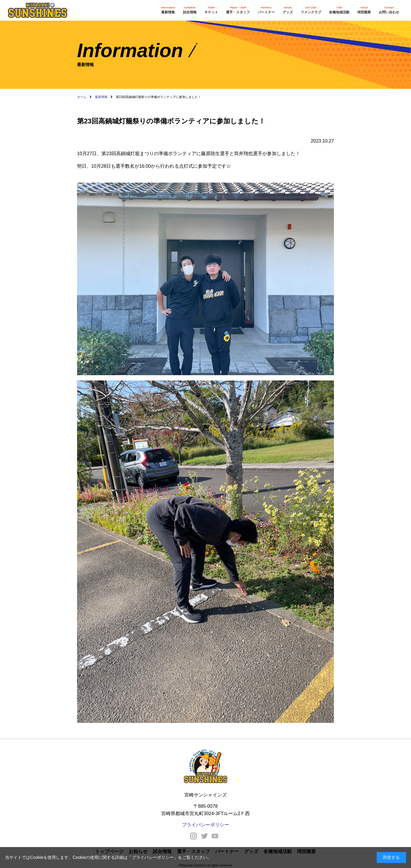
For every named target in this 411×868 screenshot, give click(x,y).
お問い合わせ (389, 10)
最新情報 (168, 10)
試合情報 (190, 10)
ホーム (82, 97)
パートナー (266, 10)
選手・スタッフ (238, 10)
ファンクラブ (311, 10)
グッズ (288, 10)
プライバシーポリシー (153, 857)
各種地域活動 (339, 10)
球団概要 (364, 10)
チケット (211, 10)
